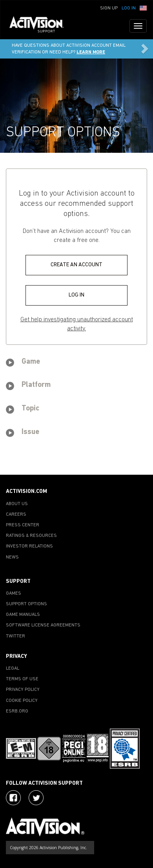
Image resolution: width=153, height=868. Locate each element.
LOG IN (76, 295)
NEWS (12, 557)
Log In (129, 8)
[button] (143, 7)
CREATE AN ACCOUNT (76, 265)
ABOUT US (17, 504)
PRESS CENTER (23, 525)
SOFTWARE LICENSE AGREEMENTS (43, 625)
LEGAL (13, 668)
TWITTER (15, 636)
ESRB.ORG (17, 711)
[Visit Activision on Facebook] (13, 798)
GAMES (14, 593)
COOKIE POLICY (22, 701)
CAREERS (16, 515)
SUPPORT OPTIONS (26, 604)
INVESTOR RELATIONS (29, 546)
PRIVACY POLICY (23, 690)
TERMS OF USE (22, 679)
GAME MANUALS (23, 615)
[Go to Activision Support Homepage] (41, 26)
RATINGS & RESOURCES (31, 536)
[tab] (76, 363)
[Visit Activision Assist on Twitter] (36, 798)
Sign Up (109, 8)
